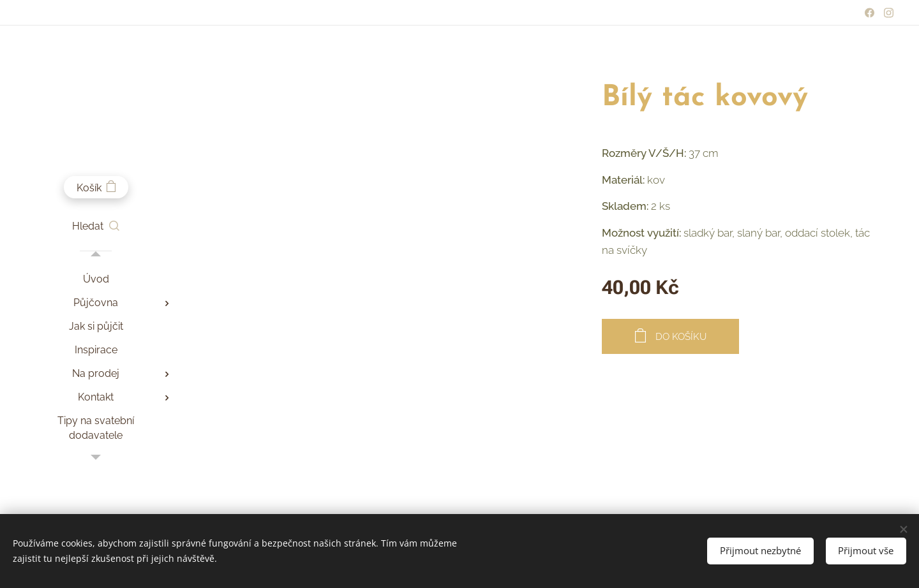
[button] (96, 226)
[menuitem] (96, 279)
